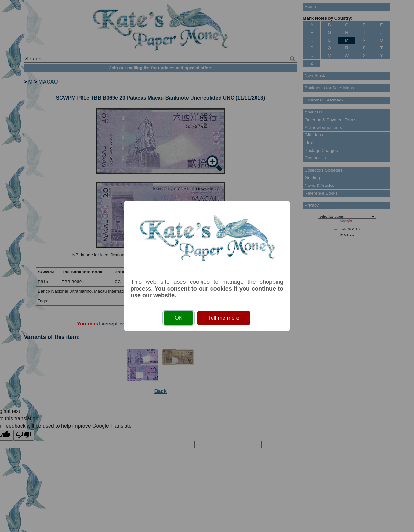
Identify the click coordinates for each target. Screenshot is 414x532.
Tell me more (224, 318)
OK (179, 318)
